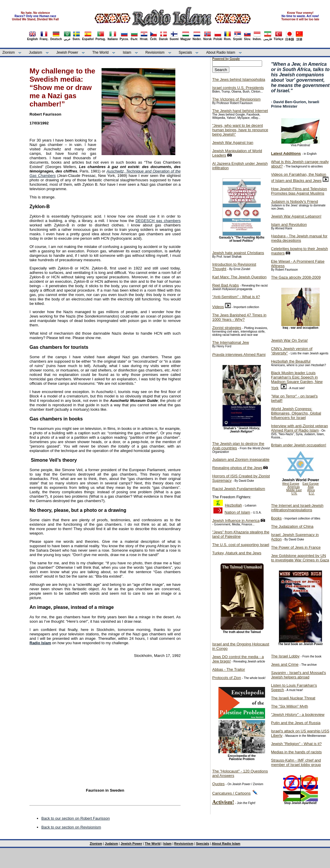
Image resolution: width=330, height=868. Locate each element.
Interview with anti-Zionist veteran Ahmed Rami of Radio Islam (299, 428)
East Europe (311, 484)
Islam (127, 52)
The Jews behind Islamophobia (239, 79)
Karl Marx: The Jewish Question (239, 277)
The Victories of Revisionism (236, 99)
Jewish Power (67, 52)
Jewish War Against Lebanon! (296, 216)
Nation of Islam (237, 512)
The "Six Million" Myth (290, 706)
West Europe (291, 484)
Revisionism (155, 52)
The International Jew (231, 342)
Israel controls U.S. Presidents (238, 88)
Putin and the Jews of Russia (296, 723)
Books (276, 518)
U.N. (294, 493)
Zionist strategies (227, 328)
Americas (294, 487)
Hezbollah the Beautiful (291, 361)
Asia (311, 487)
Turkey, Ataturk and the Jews (237, 553)
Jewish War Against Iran (233, 143)
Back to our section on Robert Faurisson (76, 818)
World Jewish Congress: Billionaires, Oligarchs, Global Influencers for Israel (296, 413)
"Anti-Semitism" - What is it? (236, 297)
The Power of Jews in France (296, 547)
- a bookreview (298, 715)
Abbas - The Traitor (229, 669)
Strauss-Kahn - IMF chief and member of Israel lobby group (296, 762)
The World (101, 52)
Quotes (218, 784)
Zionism (9, 52)
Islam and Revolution (289, 225)
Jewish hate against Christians (238, 253)
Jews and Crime (285, 664)
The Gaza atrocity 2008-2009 (296, 277)
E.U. (312, 493)
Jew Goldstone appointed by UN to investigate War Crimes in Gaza (300, 558)
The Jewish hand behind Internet (240, 111)
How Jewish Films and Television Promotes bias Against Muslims (299, 191)
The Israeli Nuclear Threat (293, 698)
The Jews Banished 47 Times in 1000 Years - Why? (239, 317)
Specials (185, 52)
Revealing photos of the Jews (237, 468)
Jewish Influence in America (236, 521)
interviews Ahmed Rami (239, 355)
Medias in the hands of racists (296, 752)
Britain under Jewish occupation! (299, 445)
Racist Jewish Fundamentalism (239, 489)
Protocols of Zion (227, 678)
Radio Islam (40, 643)
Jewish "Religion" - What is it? (296, 744)
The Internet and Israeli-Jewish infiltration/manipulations (297, 508)
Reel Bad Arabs (226, 285)
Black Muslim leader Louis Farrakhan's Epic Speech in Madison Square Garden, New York (297, 380)
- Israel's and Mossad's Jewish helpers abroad (298, 675)
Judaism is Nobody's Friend (294, 202)
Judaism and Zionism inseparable (241, 460)
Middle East (294, 490)
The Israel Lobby (285, 656)
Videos (218, 307)
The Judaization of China (292, 526)
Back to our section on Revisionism (71, 827)
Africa (311, 490)
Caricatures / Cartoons (231, 793)
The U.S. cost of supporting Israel (241, 545)
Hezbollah (233, 505)
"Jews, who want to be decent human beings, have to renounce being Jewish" (240, 130)
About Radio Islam (221, 52)
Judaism (36, 52)
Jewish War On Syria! (289, 340)
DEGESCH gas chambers (158, 221)
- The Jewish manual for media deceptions (299, 238)
